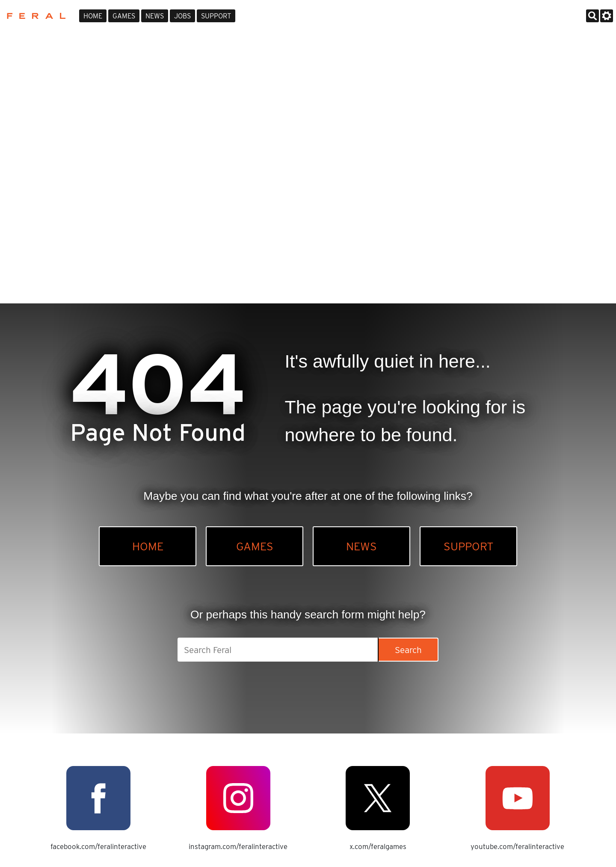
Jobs (182, 16)
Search (408, 650)
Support (216, 16)
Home (93, 16)
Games (124, 16)
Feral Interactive (34, 16)
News (155, 16)
